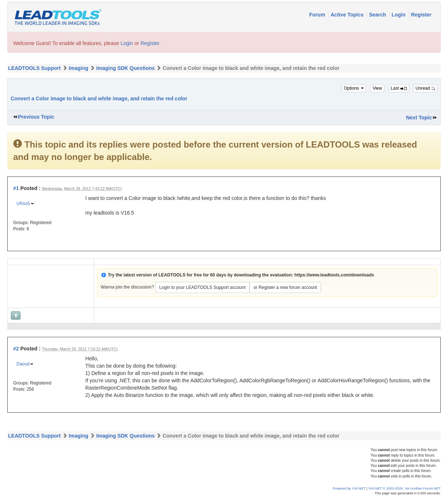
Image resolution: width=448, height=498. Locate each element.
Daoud (23, 364)
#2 (16, 349)
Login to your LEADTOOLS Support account (202, 287)
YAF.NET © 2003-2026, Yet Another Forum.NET (404, 488)
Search (378, 15)
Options (354, 88)
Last (399, 88)
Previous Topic (36, 117)
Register (421, 15)
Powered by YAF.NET (349, 488)
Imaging (78, 68)
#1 (16, 188)
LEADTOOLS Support (34, 68)
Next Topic (419, 118)
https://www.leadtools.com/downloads (334, 275)
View (377, 88)
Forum (318, 15)
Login (399, 15)
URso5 (23, 204)
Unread (425, 88)
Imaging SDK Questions (125, 68)
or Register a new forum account (285, 287)
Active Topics (348, 15)
